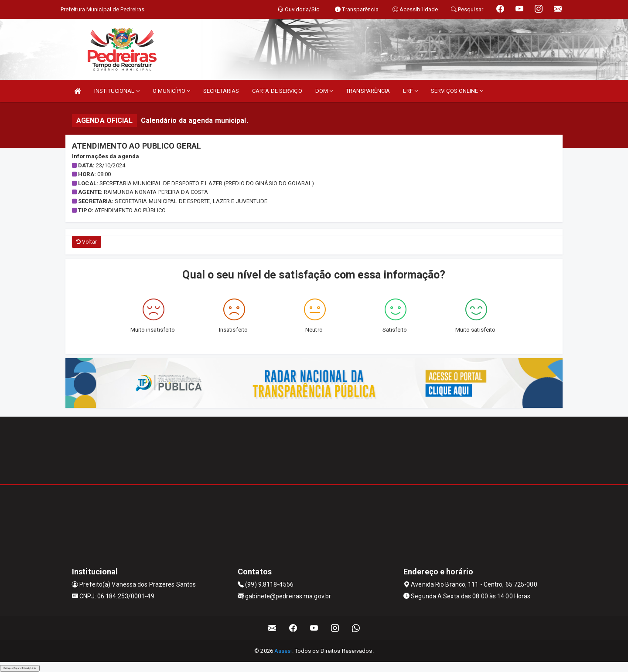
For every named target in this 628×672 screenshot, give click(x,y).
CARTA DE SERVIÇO (277, 91)
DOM (324, 91)
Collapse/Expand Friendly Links (20, 668)
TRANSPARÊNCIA (368, 91)
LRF (410, 91)
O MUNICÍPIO (171, 91)
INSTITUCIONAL (117, 91)
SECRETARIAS (221, 91)
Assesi (283, 651)
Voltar (87, 242)
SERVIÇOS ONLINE (457, 91)
